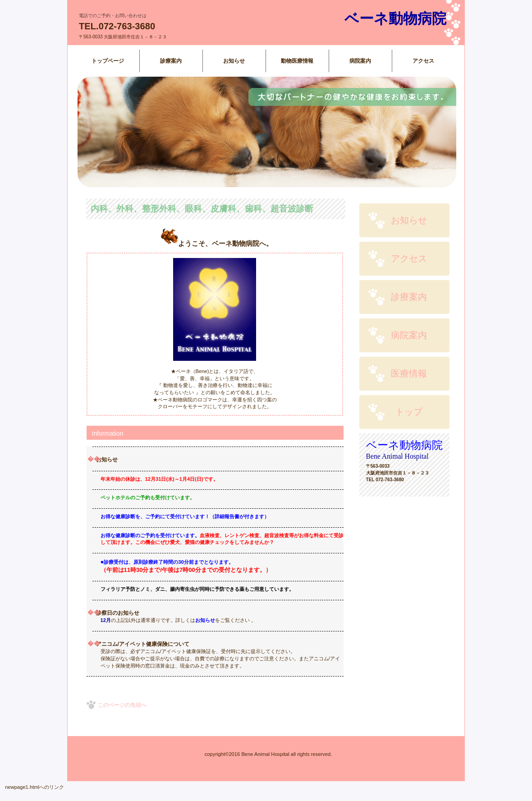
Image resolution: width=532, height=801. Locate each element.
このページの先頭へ (122, 705)
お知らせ (409, 220)
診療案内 (409, 297)
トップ (409, 412)
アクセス (409, 258)
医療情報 (409, 373)
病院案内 (409, 335)
